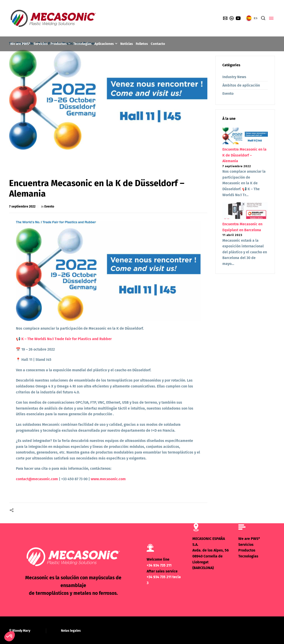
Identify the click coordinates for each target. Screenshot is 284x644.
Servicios (246, 544)
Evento (49, 207)
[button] (10, 636)
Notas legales (71, 630)
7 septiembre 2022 (22, 207)
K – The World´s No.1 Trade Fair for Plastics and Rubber (67, 339)
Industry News (234, 77)
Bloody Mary (21, 630)
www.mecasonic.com (108, 479)
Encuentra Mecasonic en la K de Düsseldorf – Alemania (244, 155)
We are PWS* (249, 539)
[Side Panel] (270, 18)
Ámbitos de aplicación (241, 85)
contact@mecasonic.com (37, 479)
